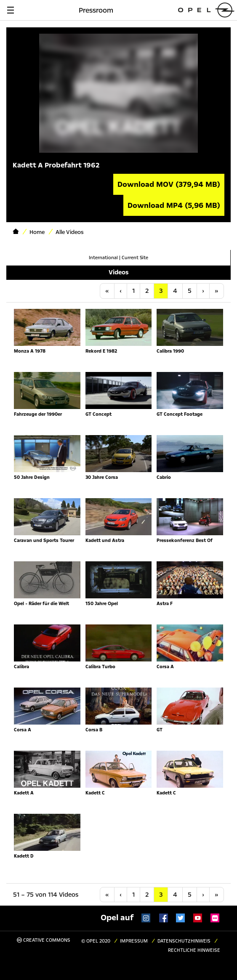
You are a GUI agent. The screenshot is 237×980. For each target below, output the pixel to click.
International (103, 258)
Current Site (135, 258)
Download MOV (169, 184)
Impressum (134, 941)
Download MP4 (174, 205)
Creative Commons (44, 940)
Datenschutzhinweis (184, 941)
